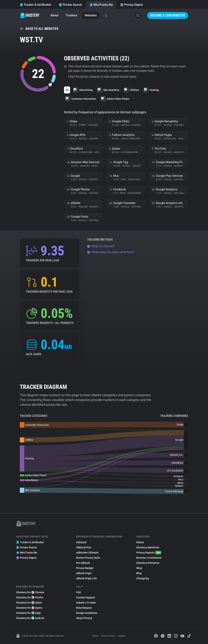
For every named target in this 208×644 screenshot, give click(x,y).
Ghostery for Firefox (30, 597)
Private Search (70, 5)
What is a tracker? (101, 246)
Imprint (121, 636)
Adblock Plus (84, 547)
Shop (139, 568)
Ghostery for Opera (29, 608)
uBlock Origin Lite (86, 578)
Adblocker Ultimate (87, 553)
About (54, 15)
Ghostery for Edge (29, 613)
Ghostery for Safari (29, 603)
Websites (91, 15)
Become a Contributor (168, 15)
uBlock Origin (84, 573)
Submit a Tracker (86, 603)
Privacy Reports (149, 553)
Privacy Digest (131, 5)
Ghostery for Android (30, 618)
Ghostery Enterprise (148, 563)
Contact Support (86, 597)
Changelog (143, 578)
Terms (95, 636)
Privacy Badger (85, 568)
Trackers (71, 15)
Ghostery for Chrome (30, 592)
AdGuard (81, 542)
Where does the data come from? (111, 252)
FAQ (79, 592)
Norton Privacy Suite (88, 558)
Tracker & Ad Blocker (36, 5)
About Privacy (84, 618)
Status (140, 542)
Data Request (84, 608)
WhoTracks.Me (101, 5)
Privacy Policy (108, 636)
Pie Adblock (83, 563)
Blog (139, 573)
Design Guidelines (87, 613)
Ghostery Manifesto (148, 547)
